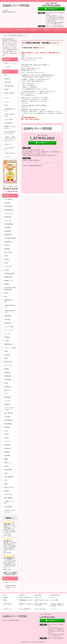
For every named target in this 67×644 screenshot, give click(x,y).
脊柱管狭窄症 (8, 387)
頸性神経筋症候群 (9, 224)
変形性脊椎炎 (8, 231)
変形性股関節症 (8, 420)
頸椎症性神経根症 (9, 210)
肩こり (6, 480)
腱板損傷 (7, 284)
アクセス (58, 30)
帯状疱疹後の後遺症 (9, 274)
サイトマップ (8, 157)
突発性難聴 (7, 456)
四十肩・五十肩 (8, 494)
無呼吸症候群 (8, 376)
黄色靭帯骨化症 (8, 235)
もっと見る (7, 67)
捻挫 (6, 296)
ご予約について (8, 144)
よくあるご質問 (8, 119)
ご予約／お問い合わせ (10, 153)
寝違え (6, 484)
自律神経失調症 (8, 470)
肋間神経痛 (7, 404)
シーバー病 (7, 401)
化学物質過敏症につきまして (10, 110)
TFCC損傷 (7, 203)
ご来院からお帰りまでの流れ (10, 115)
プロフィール (8, 98)
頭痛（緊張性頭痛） (9, 477)
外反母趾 (7, 438)
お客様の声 (33, 30)
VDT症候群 (7, 320)
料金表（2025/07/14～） (21, 30)
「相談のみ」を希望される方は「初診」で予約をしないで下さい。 (10, 139)
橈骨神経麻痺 (8, 380)
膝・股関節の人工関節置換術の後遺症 (10, 289)
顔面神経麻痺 (8, 397)
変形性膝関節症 (8, 424)
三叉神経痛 (7, 417)
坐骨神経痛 (7, 445)
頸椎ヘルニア (8, 390)
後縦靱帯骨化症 (8, 242)
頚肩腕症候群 (8, 316)
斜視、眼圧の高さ (9, 413)
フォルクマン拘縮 (9, 327)
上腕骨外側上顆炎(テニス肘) (10, 312)
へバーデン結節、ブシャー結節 (10, 409)
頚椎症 (6, 383)
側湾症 (6, 263)
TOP (9, 30)
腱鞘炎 (6, 459)
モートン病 (7, 334)
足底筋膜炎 (7, 452)
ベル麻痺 (7, 341)
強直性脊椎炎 (8, 228)
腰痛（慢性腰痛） (9, 498)
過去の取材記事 (8, 123)
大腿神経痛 (7, 337)
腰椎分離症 (7, 427)
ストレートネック (9, 365)
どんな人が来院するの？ (9, 149)
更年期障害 (7, 355)
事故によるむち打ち (9, 487)
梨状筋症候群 (8, 217)
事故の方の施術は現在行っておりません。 (10, 133)
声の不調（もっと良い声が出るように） (10, 511)
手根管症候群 (8, 448)
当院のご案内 (8, 82)
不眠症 (6, 351)
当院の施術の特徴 (9, 86)
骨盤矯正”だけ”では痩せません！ (10, 127)
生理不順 (7, 259)
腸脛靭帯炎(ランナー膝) (10, 301)
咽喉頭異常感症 (8, 344)
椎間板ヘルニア (8, 463)
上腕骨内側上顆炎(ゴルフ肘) (10, 306)
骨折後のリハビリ (9, 281)
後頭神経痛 (7, 373)
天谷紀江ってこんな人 (10, 63)
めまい (6, 394)
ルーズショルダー (9, 213)
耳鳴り (6, 473)
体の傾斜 (7, 270)
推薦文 (6, 105)
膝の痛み (7, 466)
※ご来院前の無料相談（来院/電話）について (10, 587)
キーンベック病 (8, 330)
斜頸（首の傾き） (9, 252)
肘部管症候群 (8, 323)
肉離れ (6, 358)
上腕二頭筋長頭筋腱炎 (10, 238)
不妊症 (6, 256)
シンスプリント (8, 441)
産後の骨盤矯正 (8, 507)
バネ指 (6, 431)
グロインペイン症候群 (10, 348)
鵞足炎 (6, 293)
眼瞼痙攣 (7, 369)
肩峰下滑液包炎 (8, 206)
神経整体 (46, 30)
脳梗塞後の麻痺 (8, 277)
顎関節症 (7, 491)
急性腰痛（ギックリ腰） (9, 502)
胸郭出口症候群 (8, 362)
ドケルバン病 (8, 221)
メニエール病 (8, 266)
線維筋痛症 (7, 249)
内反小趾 (7, 434)
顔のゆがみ (7, 245)
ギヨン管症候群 (8, 199)
